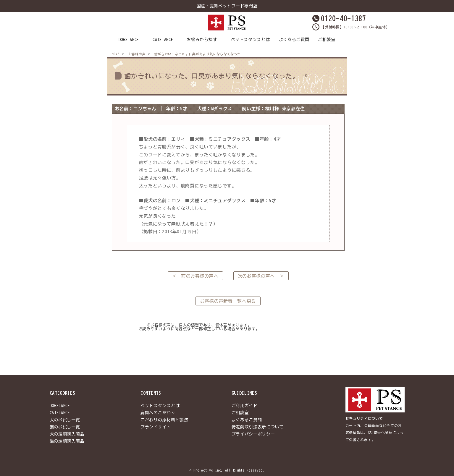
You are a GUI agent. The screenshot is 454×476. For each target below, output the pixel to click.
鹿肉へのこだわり (158, 413)
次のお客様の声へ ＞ (261, 276)
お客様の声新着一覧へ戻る (228, 301)
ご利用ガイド (245, 406)
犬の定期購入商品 (67, 434)
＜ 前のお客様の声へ (195, 276)
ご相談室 (327, 40)
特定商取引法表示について (258, 427)
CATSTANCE (163, 40)
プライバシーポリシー (253, 434)
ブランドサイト (156, 427)
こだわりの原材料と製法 (164, 420)
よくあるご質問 (294, 40)
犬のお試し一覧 (65, 420)
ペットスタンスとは (250, 40)
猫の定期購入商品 (67, 441)
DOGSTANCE (129, 40)
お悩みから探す (202, 40)
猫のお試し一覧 (65, 427)
